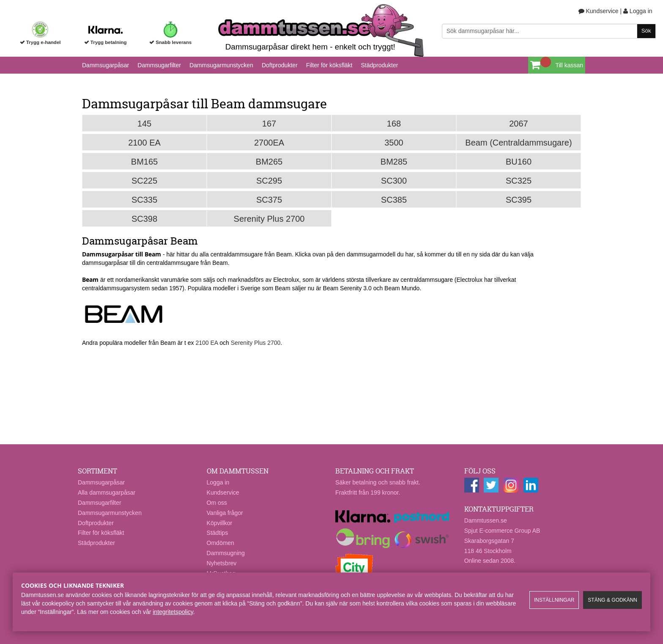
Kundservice (599, 11)
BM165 (144, 162)
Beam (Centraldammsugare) (518, 143)
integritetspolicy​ (173, 612)
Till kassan (569, 65)
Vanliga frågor (225, 513)
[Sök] (549, 31)
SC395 (519, 200)
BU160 (519, 162)
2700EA (269, 143)
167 (269, 124)
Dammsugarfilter (159, 65)
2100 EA (144, 143)
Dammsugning (226, 553)
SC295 (269, 181)
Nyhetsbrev (222, 563)
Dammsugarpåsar (105, 65)
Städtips (218, 533)
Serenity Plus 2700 (269, 219)
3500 (394, 143)
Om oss (217, 503)
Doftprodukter (280, 65)
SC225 (144, 181)
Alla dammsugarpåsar (107, 493)
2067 (519, 124)
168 (394, 124)
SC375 (269, 200)
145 (144, 124)
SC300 (394, 181)
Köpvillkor (220, 523)
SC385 (394, 200)
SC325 (519, 181)
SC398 (144, 219)
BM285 (394, 162)
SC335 (144, 200)
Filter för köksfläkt (329, 65)
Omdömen (221, 543)
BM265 (269, 162)
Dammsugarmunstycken (221, 65)
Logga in (638, 11)
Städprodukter (379, 65)
